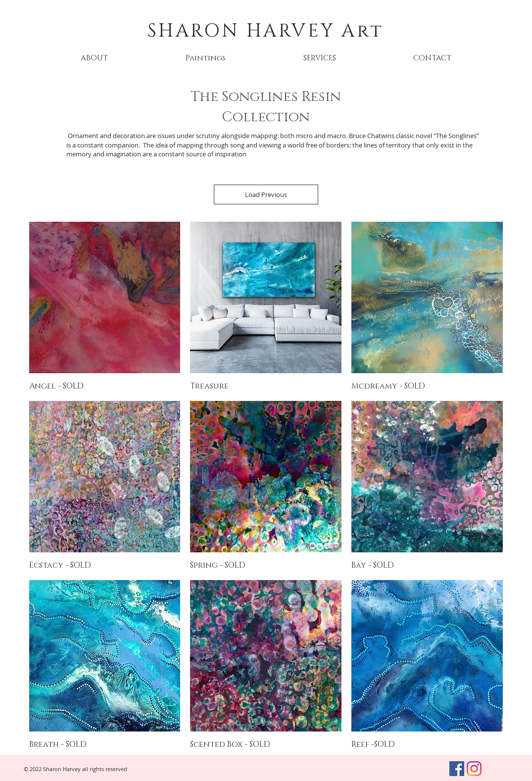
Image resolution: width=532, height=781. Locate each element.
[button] (206, 58)
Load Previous (266, 195)
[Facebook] (457, 769)
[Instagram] (474, 769)
